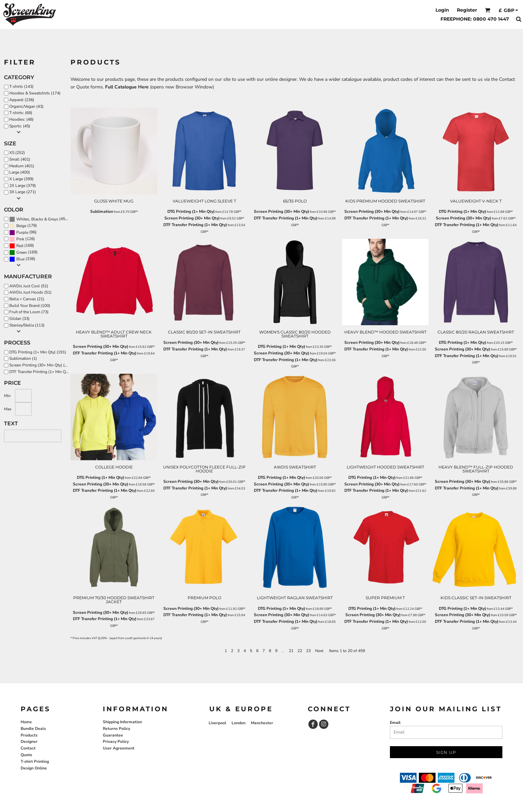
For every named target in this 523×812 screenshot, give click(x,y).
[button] (488, 10)
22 (300, 651)
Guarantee (113, 735)
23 (308, 651)
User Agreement (119, 748)
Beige (21, 226)
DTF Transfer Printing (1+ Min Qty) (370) (41, 372)
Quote (26, 755)
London (239, 723)
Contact (28, 748)
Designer (29, 742)
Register (467, 10)
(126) (22, 239)
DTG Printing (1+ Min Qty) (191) (38, 352)
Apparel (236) (22, 100)
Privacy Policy (116, 742)
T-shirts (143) (21, 86)
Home (26, 722)
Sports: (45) (20, 126)
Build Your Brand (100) (30, 306)
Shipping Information (122, 722)
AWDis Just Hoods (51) (30, 292)
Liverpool (217, 723)
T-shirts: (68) (21, 113)
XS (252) (17, 153)
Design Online (34, 768)
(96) (23, 232)
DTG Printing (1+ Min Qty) (191, 211)
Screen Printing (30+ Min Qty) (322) (41, 365)
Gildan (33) (19, 319)
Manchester (262, 723)
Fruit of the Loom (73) (29, 312)
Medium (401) (22, 166)
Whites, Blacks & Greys (37, 219)
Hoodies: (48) (21, 119)
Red (20, 246)
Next (319, 651)
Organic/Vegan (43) (26, 106)
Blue (20, 259)
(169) (23, 252)
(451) (39, 219)
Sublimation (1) (23, 358)
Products (29, 735)
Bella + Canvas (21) (27, 299)
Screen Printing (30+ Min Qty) (192, 218)
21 (291, 651)
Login (442, 10)
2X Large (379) (23, 186)
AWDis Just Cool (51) (29, 286)
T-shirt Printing (35, 761)
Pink (20, 239)
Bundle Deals (33, 729)
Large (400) (20, 172)
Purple (22, 232)
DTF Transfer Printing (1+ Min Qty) (195, 225)
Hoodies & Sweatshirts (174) (35, 93)
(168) (22, 246)
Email (395, 723)
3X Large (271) (23, 192)
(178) (23, 226)
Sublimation (102, 211)
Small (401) (20, 159)
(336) (22, 259)
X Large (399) (21, 179)
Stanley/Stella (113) (27, 325)
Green (22, 252)
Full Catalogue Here (127, 87)
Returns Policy (116, 729)
